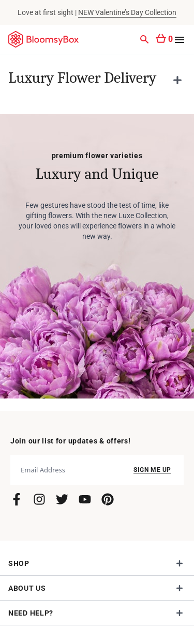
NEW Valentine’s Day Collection (127, 12)
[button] (97, 80)
